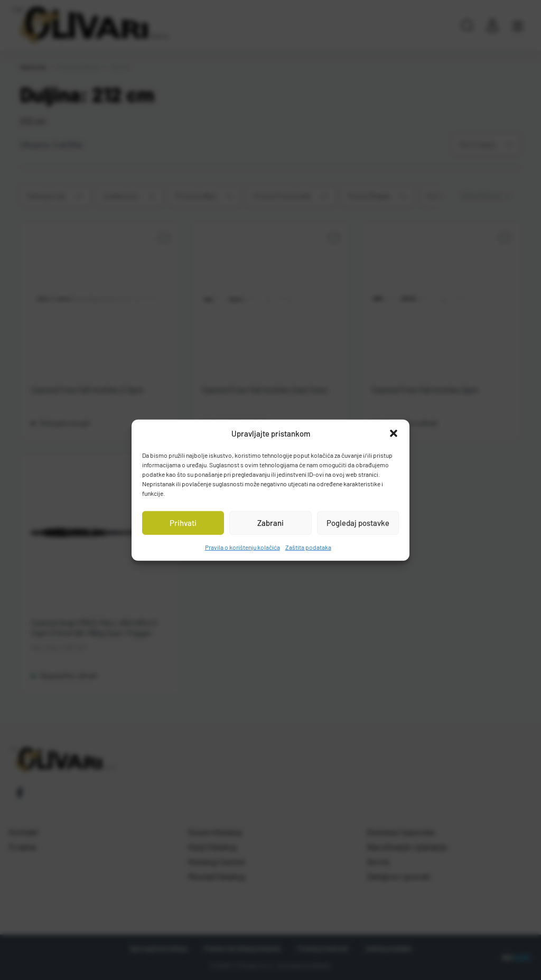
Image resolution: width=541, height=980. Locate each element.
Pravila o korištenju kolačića (242, 547)
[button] (394, 433)
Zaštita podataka (308, 547)
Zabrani (270, 523)
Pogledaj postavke (358, 523)
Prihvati (183, 523)
